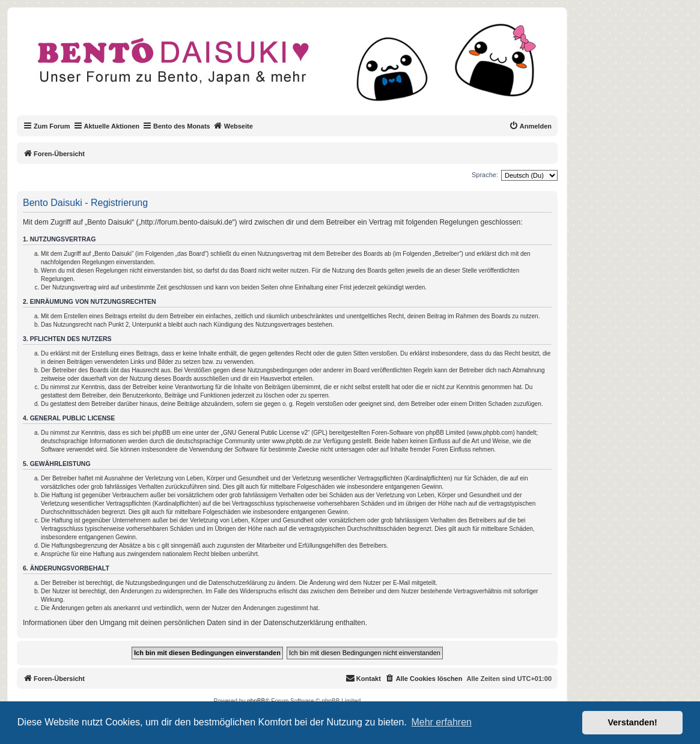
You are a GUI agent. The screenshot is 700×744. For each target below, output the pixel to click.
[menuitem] (530, 126)
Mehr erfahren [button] (441, 722)
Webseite (233, 126)
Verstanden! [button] (633, 722)
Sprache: (485, 175)
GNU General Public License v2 (265, 433)
